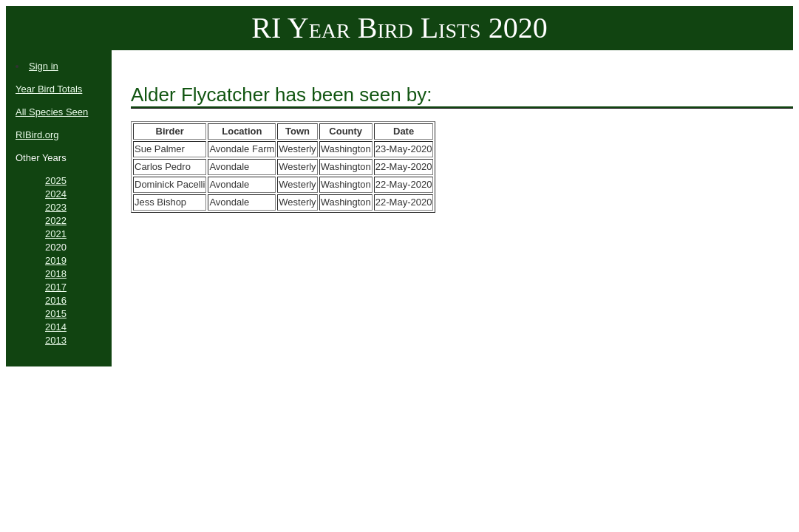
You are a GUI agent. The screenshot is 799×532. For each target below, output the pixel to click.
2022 (56, 221)
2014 (56, 327)
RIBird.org (37, 135)
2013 (56, 340)
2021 (56, 234)
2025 (56, 181)
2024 (56, 194)
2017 (56, 287)
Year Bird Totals (49, 89)
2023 (56, 207)
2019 (56, 260)
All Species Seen (52, 112)
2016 (56, 300)
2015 (56, 314)
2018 (56, 274)
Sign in (44, 66)
